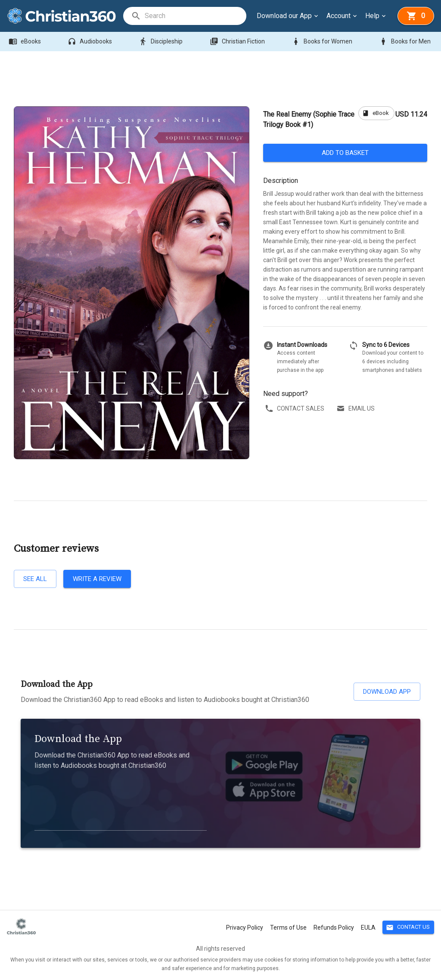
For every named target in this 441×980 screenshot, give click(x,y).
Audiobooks (91, 42)
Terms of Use (288, 927)
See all (35, 579)
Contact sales (295, 409)
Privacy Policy (245, 927)
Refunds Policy (334, 927)
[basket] (416, 16)
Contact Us (408, 927)
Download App (387, 692)
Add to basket (345, 153)
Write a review (97, 579)
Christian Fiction (238, 42)
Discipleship (161, 42)
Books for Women (323, 42)
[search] (195, 16)
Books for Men (406, 42)
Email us (356, 409)
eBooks (26, 42)
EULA (368, 927)
